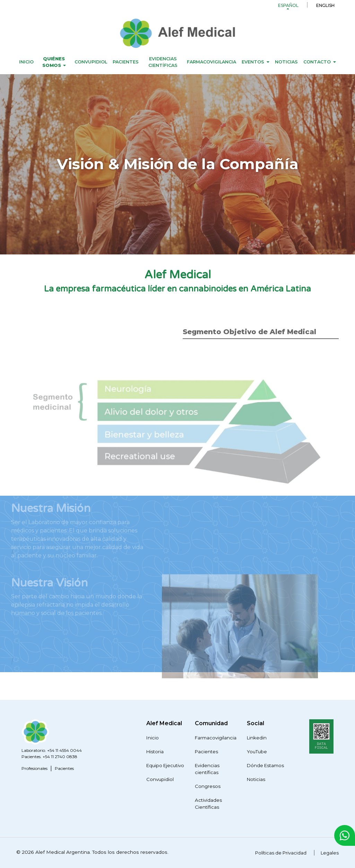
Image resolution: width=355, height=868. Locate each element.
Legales (330, 853)
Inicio (26, 62)
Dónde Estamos (265, 765)
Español (288, 5)
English (325, 5)
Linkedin (257, 738)
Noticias (286, 62)
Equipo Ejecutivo (165, 765)
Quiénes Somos (54, 62)
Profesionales (34, 768)
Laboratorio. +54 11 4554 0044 (52, 750)
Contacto (317, 62)
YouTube (257, 752)
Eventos (253, 62)
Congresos (208, 786)
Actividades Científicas (208, 804)
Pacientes (126, 62)
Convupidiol (91, 62)
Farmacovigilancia (211, 62)
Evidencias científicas (163, 62)
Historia (155, 752)
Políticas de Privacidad (281, 853)
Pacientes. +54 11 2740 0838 (49, 757)
